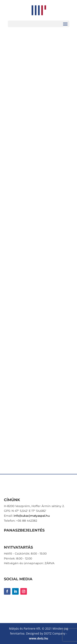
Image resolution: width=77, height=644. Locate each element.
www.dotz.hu (38, 638)
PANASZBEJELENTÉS (24, 530)
